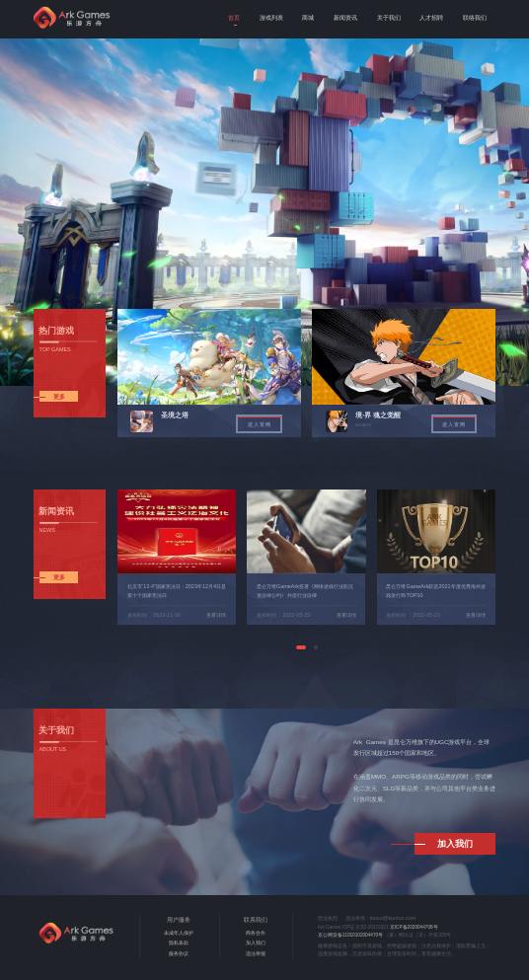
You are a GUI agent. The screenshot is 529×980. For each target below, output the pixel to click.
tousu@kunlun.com (393, 918)
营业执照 (328, 918)
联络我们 (475, 17)
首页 (234, 17)
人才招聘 (431, 17)
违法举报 (256, 954)
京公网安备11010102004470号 (350, 935)
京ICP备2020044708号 (414, 927)
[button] (301, 647)
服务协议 (179, 954)
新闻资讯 (345, 17)
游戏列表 (271, 17)
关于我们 (389, 17)
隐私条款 (179, 943)
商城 (308, 17)
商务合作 (256, 933)
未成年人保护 (179, 933)
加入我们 (256, 943)
